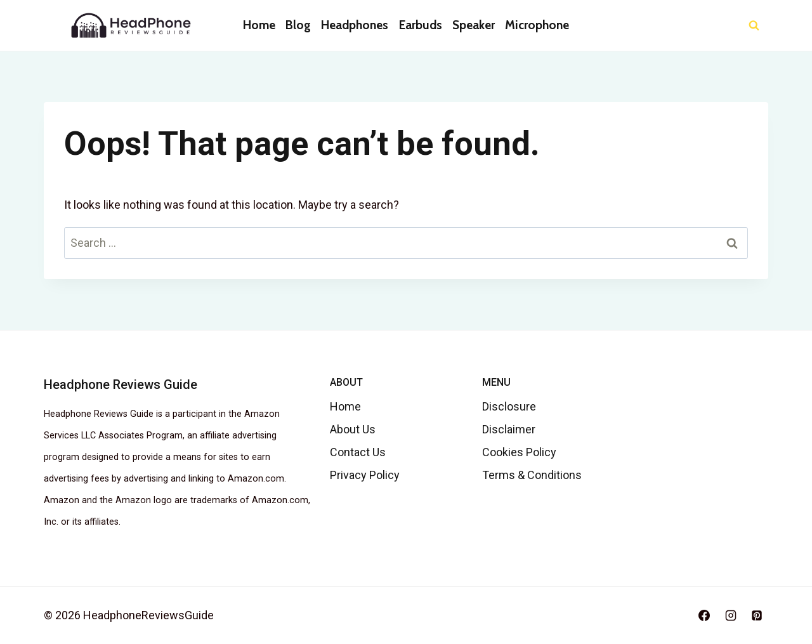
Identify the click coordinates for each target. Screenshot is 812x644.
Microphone (537, 25)
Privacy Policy (365, 475)
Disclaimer (509, 429)
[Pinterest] (757, 615)
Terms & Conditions (532, 475)
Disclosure (509, 406)
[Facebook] (704, 615)
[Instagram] (731, 615)
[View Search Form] (754, 26)
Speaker (474, 25)
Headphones (355, 25)
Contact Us (358, 452)
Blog (298, 25)
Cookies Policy (519, 452)
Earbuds (421, 25)
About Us (353, 429)
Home (259, 25)
